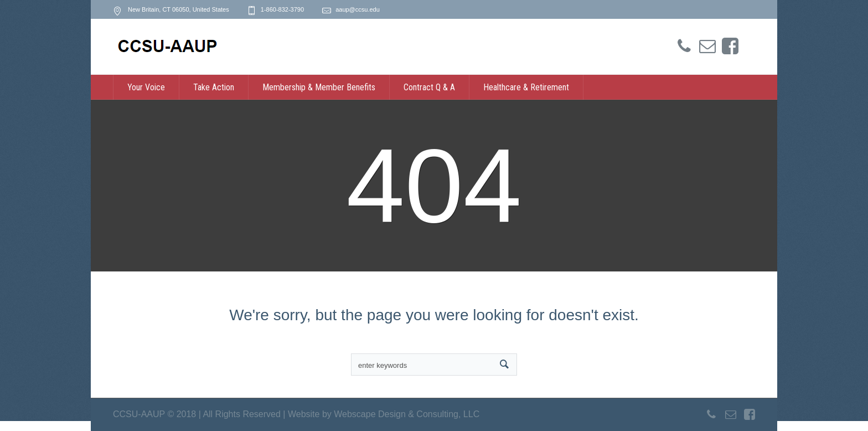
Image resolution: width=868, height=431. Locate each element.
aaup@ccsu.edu (358, 9)
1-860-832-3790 (282, 9)
